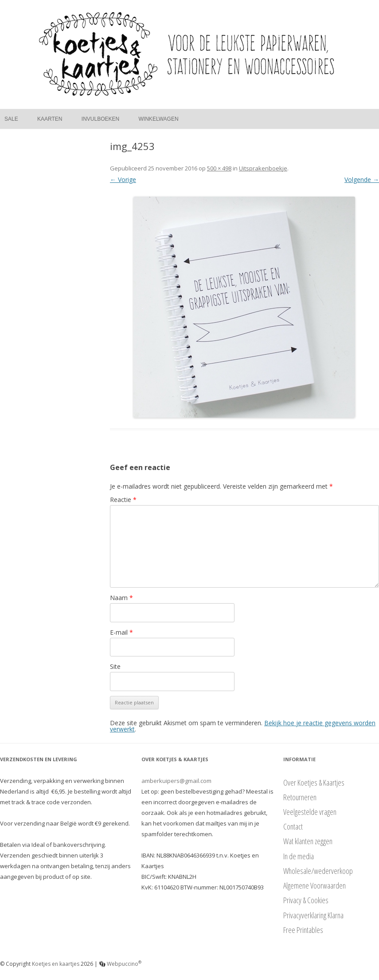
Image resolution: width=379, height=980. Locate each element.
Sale (11, 119)
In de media (299, 856)
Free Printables (303, 930)
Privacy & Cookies (306, 900)
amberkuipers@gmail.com (176, 781)
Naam (121, 598)
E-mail (121, 632)
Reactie (123, 500)
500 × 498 (219, 168)
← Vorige (123, 180)
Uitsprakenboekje (263, 168)
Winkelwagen (159, 119)
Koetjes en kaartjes (56, 964)
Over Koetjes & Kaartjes (314, 782)
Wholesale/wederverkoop (318, 871)
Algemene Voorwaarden (315, 885)
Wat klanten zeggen (308, 841)
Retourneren (300, 797)
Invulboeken (100, 119)
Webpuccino (120, 964)
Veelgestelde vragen (310, 812)
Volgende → (362, 180)
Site (115, 666)
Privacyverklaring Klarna (313, 915)
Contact (293, 826)
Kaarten (50, 119)
